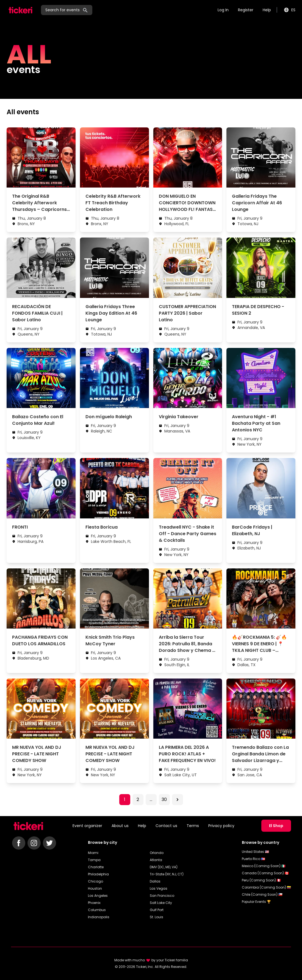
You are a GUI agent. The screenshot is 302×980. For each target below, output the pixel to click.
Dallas (155, 881)
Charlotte (96, 867)
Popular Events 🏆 (256, 902)
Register (246, 10)
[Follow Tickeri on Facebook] (19, 843)
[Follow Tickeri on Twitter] (49, 843)
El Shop (276, 826)
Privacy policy (221, 826)
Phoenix (94, 903)
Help (267, 10)
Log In (223, 10)
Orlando (157, 853)
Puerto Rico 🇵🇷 (253, 859)
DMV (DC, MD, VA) (164, 867)
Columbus (97, 910)
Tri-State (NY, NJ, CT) (167, 874)
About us (120, 826)
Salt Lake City (161, 903)
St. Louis (156, 917)
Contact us (166, 826)
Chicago (95, 881)
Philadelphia (98, 874)
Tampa (94, 860)
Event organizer (87, 826)
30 (164, 799)
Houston (95, 888)
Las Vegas (159, 888)
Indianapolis (99, 917)
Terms (193, 826)
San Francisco (162, 896)
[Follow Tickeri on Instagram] (34, 843)
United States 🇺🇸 (255, 852)
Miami (93, 853)
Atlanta (156, 860)
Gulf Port (157, 910)
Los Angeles (98, 896)
